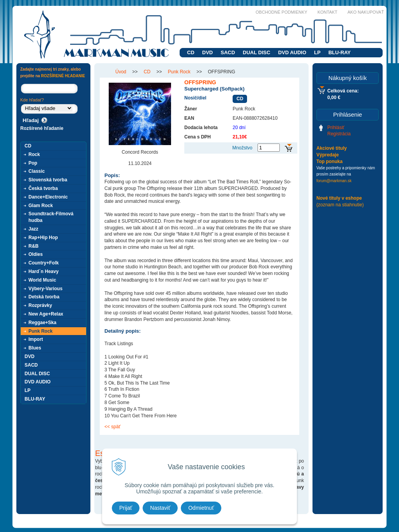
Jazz (33, 229)
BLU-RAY (340, 52)
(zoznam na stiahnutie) (340, 205)
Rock (34, 154)
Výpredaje (327, 155)
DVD (207, 52)
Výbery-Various (45, 289)
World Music (42, 280)
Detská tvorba (44, 297)
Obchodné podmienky (282, 12)
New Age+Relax (46, 314)
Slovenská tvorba (48, 180)
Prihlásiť (336, 128)
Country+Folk (44, 263)
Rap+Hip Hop (43, 238)
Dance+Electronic (48, 197)
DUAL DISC (257, 52)
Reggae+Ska (42, 323)
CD (191, 52)
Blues (35, 348)
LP (317, 52)
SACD (228, 52)
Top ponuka (329, 161)
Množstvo (242, 148)
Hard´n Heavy (43, 271)
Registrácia (339, 134)
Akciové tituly (332, 148)
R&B (34, 246)
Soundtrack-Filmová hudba (51, 217)
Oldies (36, 254)
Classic (37, 171)
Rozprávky (40, 305)
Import (36, 339)
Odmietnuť (201, 508)
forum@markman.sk (334, 181)
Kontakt (327, 12)
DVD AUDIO (292, 52)
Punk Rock (41, 331)
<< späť (112, 427)
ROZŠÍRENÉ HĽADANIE (63, 76)
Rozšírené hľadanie (42, 128)
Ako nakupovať (366, 12)
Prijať (126, 508)
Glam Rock (41, 206)
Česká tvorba (43, 188)
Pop (33, 163)
